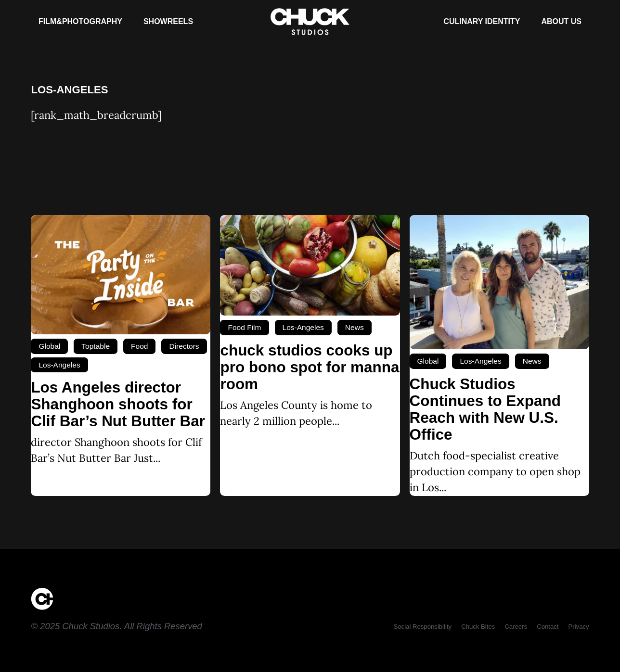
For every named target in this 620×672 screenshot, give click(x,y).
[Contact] (548, 627)
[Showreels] (168, 22)
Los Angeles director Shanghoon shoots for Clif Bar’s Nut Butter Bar (118, 404)
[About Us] (561, 22)
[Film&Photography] (80, 22)
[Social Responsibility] (422, 627)
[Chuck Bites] (478, 627)
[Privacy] (578, 627)
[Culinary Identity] (482, 22)
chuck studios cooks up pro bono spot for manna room (310, 367)
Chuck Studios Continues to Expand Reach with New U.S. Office (485, 409)
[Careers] (516, 627)
